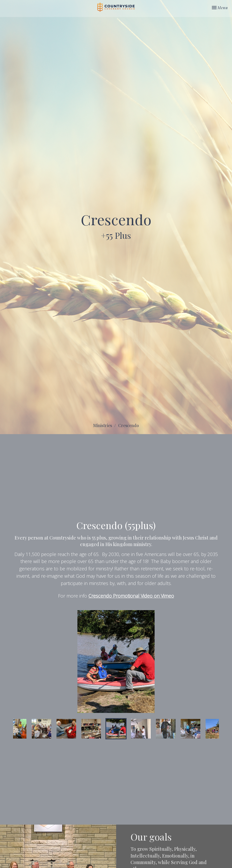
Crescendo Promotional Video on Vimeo (131, 596)
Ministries (103, 425)
